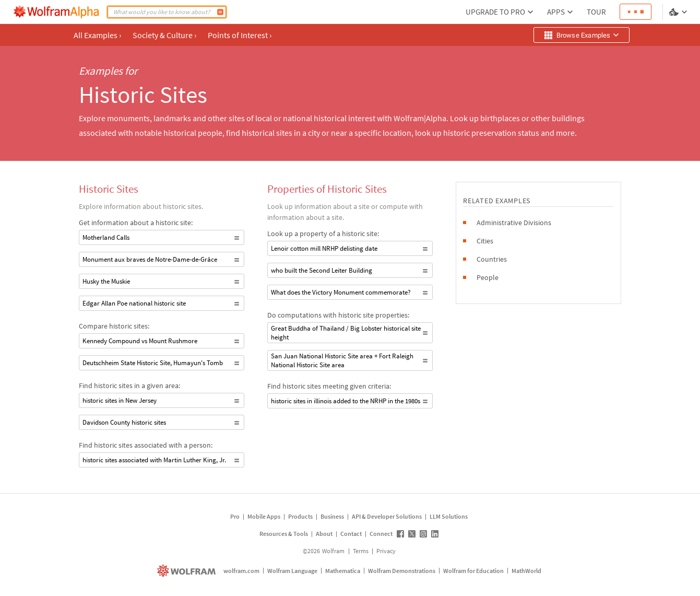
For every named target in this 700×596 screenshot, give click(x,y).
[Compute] (220, 12)
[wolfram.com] (188, 571)
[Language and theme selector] (679, 12)
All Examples (97, 35)
